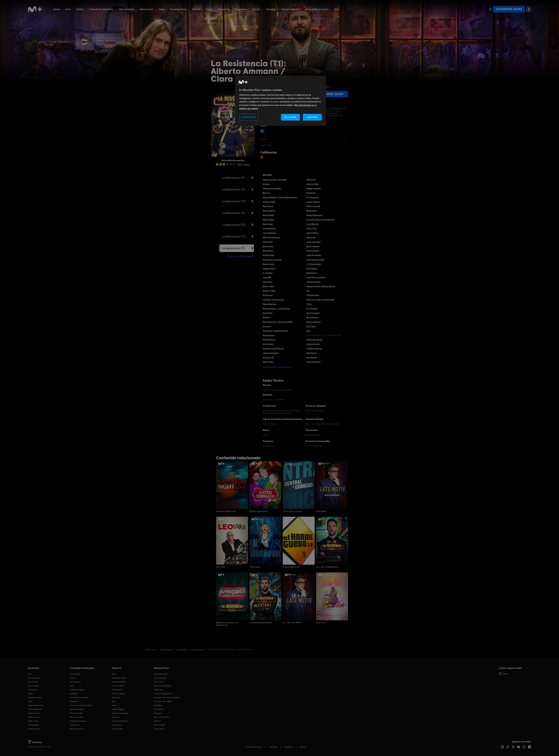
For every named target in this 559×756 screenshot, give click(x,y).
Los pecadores (75, 682)
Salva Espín (268, 242)
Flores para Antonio (77, 690)
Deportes (224, 9)
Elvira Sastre (268, 344)
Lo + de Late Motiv (292, 623)
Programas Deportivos (78, 721)
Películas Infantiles (35, 698)
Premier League (118, 686)
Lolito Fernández (314, 255)
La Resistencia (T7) (234, 178)
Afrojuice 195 (268, 357)
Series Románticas (35, 709)
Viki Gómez (311, 180)
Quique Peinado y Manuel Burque (321, 286)
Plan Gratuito (127, 9)
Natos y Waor (269, 286)
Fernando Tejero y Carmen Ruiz (320, 220)
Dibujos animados (77, 717)
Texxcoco (267, 326)
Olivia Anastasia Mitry (272, 188)
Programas (241, 9)
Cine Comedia (33, 686)
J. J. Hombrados (314, 264)
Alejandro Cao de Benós (273, 348)
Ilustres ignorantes (259, 511)
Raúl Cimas (268, 224)
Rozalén (266, 317)
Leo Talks (221, 567)
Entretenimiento (34, 729)
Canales (271, 9)
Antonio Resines (313, 362)
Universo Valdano (118, 694)
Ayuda (503, 674)
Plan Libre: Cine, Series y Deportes (167, 698)
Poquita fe (74, 701)
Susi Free (321, 623)
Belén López (268, 246)
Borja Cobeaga (313, 246)
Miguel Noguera (270, 304)
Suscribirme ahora (509, 9)
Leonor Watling (313, 202)
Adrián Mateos (269, 340)
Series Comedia (34, 717)
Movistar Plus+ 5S (76, 729)
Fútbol (80, 9)
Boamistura (312, 273)
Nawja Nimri (268, 251)
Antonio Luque (313, 295)
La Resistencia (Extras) (261, 623)
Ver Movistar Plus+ (161, 674)
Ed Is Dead (267, 282)
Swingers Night (269, 202)
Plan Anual (158, 713)
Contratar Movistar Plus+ (163, 694)
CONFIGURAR (249, 117)
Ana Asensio (312, 357)
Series (56, 9)
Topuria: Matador (118, 709)
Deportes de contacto (120, 713)
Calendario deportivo (101, 9)
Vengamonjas (269, 335)
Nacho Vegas (268, 215)
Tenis (161, 9)
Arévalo (266, 184)
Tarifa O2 (157, 721)
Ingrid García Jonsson (272, 260)
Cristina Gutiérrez (314, 348)
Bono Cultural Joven (317, 9)
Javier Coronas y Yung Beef (275, 180)
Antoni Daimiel (313, 251)
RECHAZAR (290, 117)
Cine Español (33, 682)
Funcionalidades (290, 9)
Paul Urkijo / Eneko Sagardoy (275, 331)
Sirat (72, 686)
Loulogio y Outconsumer (273, 300)
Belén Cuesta (269, 264)
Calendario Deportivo (120, 721)
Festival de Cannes (77, 709)
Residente (311, 193)
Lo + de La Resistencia (327, 567)
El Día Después (117, 690)
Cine (68, 9)
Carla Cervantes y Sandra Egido (321, 300)
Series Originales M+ (36, 705)
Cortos (257, 9)
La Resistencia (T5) (234, 201)
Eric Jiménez (312, 308)
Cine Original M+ (34, 678)
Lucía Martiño (313, 224)
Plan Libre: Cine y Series (163, 701)
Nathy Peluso (268, 220)
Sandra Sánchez (314, 322)
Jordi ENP (267, 277)
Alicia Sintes (312, 269)
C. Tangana (268, 273)
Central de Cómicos (293, 511)
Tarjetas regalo (159, 725)
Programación (117, 729)
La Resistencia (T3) (234, 225)
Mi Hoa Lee (268, 295)
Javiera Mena (312, 233)
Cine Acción (32, 690)
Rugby (209, 9)
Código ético (158, 690)
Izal (308, 291)
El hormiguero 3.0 (291, 567)
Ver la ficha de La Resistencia (241, 256)
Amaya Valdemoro (315, 215)
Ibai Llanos (311, 326)
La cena (73, 678)
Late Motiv (321, 511)
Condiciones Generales (163, 686)
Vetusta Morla (269, 211)
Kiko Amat (311, 237)
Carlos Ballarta (270, 233)
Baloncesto (146, 9)
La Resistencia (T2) (234, 236)
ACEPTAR (312, 117)
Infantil (196, 9)
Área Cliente (158, 682)
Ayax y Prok (312, 228)
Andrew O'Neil (269, 291)
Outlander (74, 694)
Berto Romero (313, 317)
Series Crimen (33, 721)
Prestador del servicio (254, 747)
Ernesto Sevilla (313, 344)
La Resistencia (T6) (234, 189)
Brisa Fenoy (312, 353)
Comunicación (159, 729)
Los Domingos (75, 674)
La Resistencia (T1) (233, 248)
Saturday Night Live (226, 511)
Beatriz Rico (312, 211)
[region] (280, 101)
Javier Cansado (313, 206)
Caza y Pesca (75, 725)
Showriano (255, 567)
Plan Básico (158, 705)
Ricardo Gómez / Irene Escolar (276, 308)
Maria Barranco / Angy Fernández (278, 322)
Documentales (178, 9)
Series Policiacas (34, 713)
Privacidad (289, 747)
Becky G (266, 193)
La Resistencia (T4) (234, 213)
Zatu (308, 331)
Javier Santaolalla (271, 353)
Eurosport (116, 717)
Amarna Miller (313, 184)
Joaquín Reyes (269, 269)
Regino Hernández (315, 340)
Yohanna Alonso (313, 282)
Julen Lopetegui (313, 242)
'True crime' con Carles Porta (81, 705)
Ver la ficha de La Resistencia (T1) (277, 367)
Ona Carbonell (313, 313)
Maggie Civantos (314, 188)
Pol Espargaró (313, 197)
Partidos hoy (116, 725)
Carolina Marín (269, 228)
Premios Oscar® (76, 713)
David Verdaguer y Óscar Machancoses (280, 197)
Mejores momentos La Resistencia (227, 624)
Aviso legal (273, 747)
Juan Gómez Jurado (315, 260)
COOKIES (303, 747)
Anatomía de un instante (79, 698)
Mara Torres (268, 206)
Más (336, 9)
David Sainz (268, 313)
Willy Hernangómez (271, 237)
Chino (309, 304)
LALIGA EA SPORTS (119, 682)
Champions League (119, 678)
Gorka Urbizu (268, 255)
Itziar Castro (268, 362)
